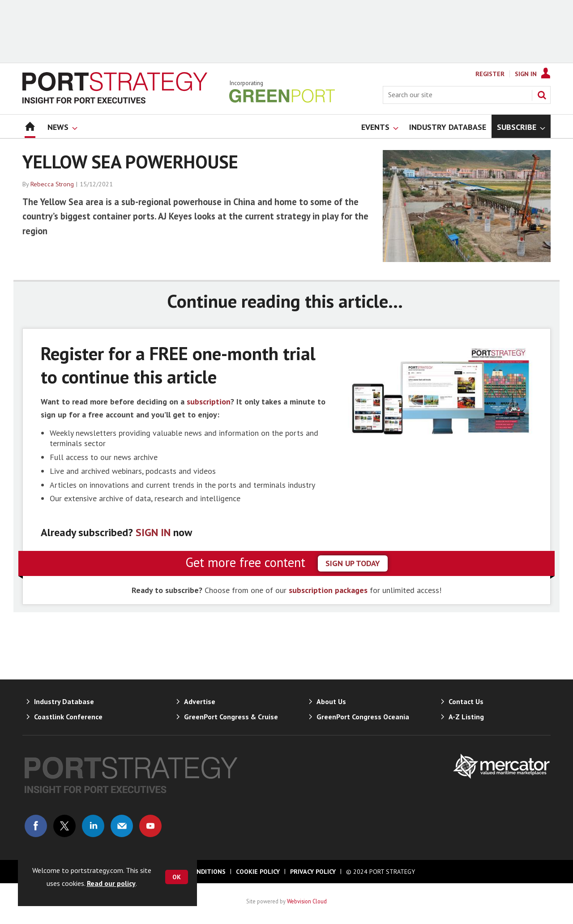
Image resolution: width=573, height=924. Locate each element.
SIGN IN (153, 532)
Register (490, 74)
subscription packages (328, 590)
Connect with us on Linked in (93, 826)
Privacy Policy (313, 872)
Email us (122, 826)
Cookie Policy (258, 872)
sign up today (353, 563)
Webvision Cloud (307, 901)
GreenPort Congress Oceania (363, 717)
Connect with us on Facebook (36, 826)
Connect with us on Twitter (64, 826)
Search (542, 95)
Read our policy (111, 883)
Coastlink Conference (68, 717)
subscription (209, 402)
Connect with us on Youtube (150, 826)
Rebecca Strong (52, 184)
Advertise (200, 701)
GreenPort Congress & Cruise (231, 717)
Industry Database (64, 701)
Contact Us (466, 701)
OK (177, 877)
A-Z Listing (466, 717)
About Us (331, 701)
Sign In (526, 74)
